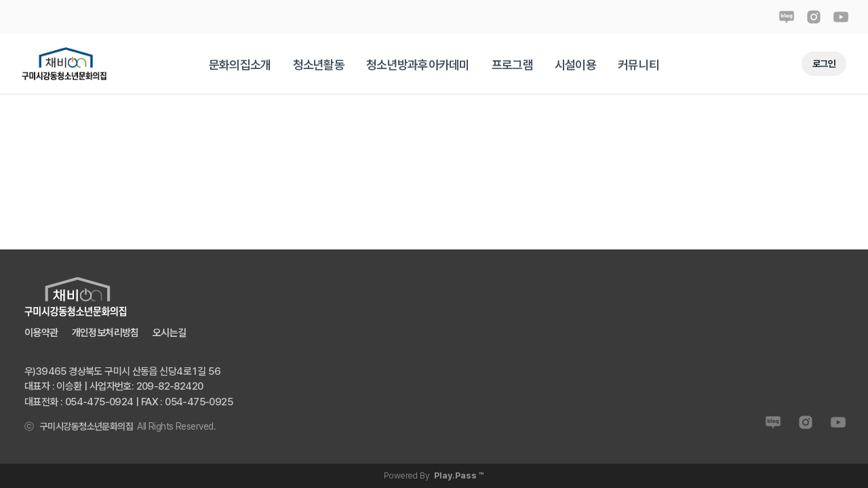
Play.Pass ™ (459, 475)
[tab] (240, 64)
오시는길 (170, 333)
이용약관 (41, 333)
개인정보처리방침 (105, 333)
